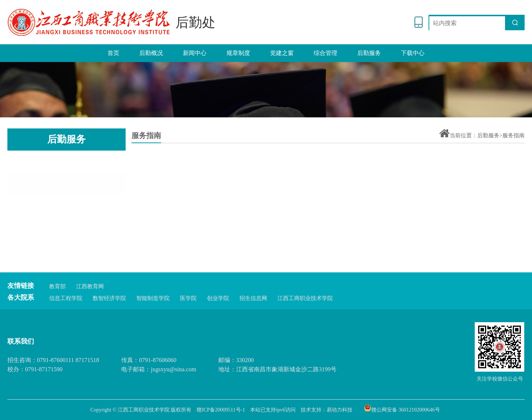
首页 (113, 53)
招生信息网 (253, 298)
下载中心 (413, 53)
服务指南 (67, 163)
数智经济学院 (109, 298)
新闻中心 (195, 53)
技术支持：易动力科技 (327, 410)
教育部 (57, 286)
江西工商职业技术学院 (305, 298)
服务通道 (67, 187)
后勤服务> (490, 135)
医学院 (188, 298)
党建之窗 (282, 53)
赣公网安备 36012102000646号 (402, 408)
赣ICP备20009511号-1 (221, 410)
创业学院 (218, 298)
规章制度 (238, 53)
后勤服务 (369, 53)
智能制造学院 (153, 298)
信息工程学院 (66, 298)
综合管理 (325, 53)
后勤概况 (151, 53)
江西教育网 (90, 286)
